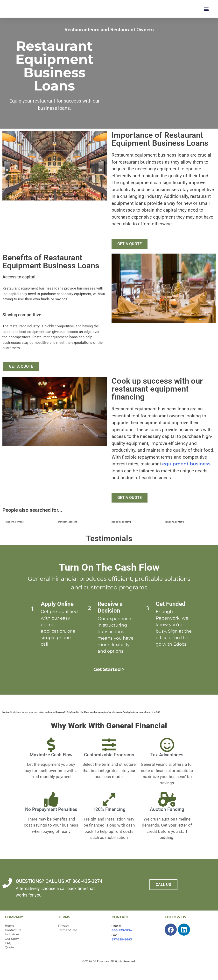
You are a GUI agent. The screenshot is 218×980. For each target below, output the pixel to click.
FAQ (8, 955)
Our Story (12, 950)
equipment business (186, 475)
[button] (206, 15)
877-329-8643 (122, 951)
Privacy (64, 937)
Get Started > (109, 681)
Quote (9, 959)
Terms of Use (68, 942)
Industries (12, 946)
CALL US (163, 896)
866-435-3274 (122, 942)
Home (9, 937)
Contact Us (13, 942)
